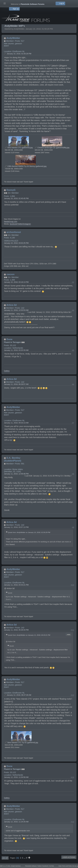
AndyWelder (13, 38)
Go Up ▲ (75, 866)
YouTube (51, 866)
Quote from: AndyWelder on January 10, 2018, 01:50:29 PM (29, 532)
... (25, 858)
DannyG (11, 190)
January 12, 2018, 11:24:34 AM (16, 822)
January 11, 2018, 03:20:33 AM (16, 350)
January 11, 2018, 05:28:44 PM (16, 630)
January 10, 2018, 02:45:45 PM (16, 198)
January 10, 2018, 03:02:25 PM (16, 243)
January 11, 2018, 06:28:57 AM (16, 384)
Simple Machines (16, 866)
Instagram (27, 224)
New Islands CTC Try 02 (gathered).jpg (21, 742)
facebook (13, 224)
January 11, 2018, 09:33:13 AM (16, 423)
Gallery (7, 371)
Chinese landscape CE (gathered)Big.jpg (52, 148)
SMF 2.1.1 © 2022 (5, 866)
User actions (69, 857)
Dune (9, 339)
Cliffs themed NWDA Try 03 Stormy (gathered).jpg (26, 166)
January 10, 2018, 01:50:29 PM (19, 54)
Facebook (45, 866)
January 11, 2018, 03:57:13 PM (16, 527)
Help (60, 866)
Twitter (20, 224)
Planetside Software (31, 866)
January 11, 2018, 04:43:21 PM (16, 585)
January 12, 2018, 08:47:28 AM (19, 695)
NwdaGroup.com (11, 221)
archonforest (14, 232)
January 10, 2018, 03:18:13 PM (16, 282)
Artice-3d (12, 305)
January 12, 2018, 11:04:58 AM (16, 777)
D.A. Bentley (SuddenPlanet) (13, 459)
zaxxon (11, 274)
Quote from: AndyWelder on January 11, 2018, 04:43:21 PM (29, 635)
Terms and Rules (67, 866)
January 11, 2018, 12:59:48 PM (16, 474)
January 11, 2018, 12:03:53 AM (16, 310)
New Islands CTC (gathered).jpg (19, 148)
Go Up (5, 858)
